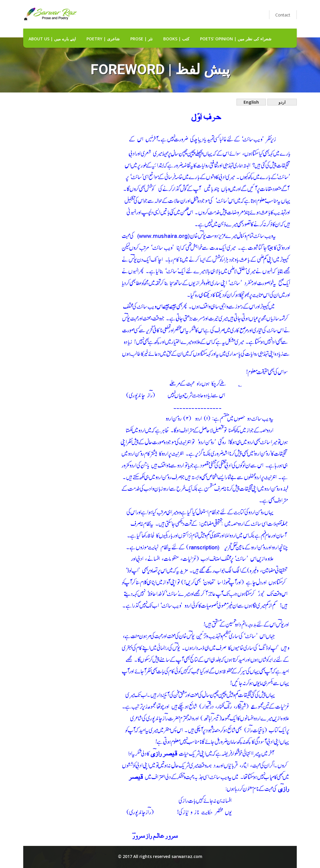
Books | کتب (176, 39)
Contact (283, 15)
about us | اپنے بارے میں (52, 39)
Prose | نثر (141, 39)
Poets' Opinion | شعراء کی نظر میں (236, 39)
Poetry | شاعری (103, 39)
